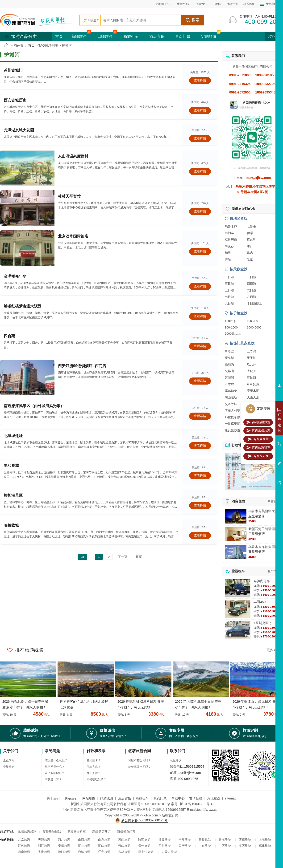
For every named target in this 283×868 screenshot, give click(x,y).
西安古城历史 (15, 100)
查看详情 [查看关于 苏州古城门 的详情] (200, 80)
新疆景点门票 (126, 832)
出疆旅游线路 (27, 832)
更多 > (271, 650)
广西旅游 (225, 846)
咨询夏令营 (258, 439)
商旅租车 (131, 36)
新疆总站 (205, 840)
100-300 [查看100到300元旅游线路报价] (253, 321)
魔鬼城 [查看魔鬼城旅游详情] (229, 358)
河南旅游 (124, 840)
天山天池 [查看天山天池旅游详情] (253, 397)
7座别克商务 (263, 623)
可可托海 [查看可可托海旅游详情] (253, 384)
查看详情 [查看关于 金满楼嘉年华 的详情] (200, 286)
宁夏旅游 (185, 840)
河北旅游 (64, 840)
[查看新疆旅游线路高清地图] (252, 471)
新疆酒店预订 (101, 832)
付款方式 (232, 4)
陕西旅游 (144, 840)
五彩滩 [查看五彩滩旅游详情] (252, 351)
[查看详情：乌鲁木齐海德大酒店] (236, 552)
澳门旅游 (64, 852)
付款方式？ (94, 767)
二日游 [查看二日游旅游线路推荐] (252, 277)
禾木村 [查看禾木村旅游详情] (229, 384)
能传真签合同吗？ (140, 767)
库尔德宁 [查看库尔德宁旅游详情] (231, 391)
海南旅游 (24, 852)
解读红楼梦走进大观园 (23, 306)
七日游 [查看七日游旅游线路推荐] (229, 297)
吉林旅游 (124, 852)
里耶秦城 (11, 465)
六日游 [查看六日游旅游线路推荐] (252, 290)
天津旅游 (44, 840)
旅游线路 (107, 798)
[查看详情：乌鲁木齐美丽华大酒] (236, 516)
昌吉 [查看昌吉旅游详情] (250, 253)
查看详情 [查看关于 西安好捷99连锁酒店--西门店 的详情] (200, 381)
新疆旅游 (79, 36)
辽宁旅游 (104, 852)
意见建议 (176, 760)
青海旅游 (225, 840)
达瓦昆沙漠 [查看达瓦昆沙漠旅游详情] (232, 430)
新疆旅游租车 (77, 832)
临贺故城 (11, 525)
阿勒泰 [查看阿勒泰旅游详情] (229, 233)
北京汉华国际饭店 (73, 236)
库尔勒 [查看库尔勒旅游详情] (252, 240)
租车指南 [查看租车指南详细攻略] (274, 571)
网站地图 (89, 798)
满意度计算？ (53, 779)
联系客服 (249, 4)
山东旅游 (104, 840)
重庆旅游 (185, 846)
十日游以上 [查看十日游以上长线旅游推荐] (255, 303)
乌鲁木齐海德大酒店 (263, 547)
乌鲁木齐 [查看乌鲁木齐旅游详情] (231, 226)
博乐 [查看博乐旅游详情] (228, 259)
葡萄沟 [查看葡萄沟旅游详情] (229, 364)
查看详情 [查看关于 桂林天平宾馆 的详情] (200, 211)
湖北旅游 (84, 846)
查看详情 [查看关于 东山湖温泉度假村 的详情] (200, 171)
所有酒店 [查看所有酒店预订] (274, 501)
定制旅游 (209, 36)
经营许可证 (184, 4)
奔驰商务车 (262, 581)
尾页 (139, 557)
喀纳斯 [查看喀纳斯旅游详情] (252, 378)
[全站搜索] (141, 20)
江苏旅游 (24, 846)
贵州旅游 (144, 846)
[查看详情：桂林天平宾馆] (27, 208)
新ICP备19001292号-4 (196, 804)
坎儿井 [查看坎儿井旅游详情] (252, 364)
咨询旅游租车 (258, 448)
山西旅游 (84, 840)
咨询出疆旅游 (258, 431)
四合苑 (9, 336)
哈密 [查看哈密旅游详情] (250, 259)
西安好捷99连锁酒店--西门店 (82, 366)
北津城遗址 (13, 436)
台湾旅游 (84, 852)
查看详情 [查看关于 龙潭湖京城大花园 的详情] (200, 138)
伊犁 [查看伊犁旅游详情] (250, 233)
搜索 (192, 20)
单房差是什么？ (55, 767)
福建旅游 (265, 846)
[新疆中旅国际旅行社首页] (38, 20)
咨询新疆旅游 (258, 422)
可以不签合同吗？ (140, 760)
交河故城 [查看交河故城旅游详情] (231, 404)
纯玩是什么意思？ (56, 760)
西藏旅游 (245, 840)
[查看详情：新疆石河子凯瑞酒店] (236, 534)
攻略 (274, 36)
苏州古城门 (13, 70)
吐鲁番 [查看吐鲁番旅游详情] (252, 226)
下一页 (123, 557)
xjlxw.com (151, 815)
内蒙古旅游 (169, 852)
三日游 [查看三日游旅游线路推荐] (229, 284)
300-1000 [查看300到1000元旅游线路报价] (231, 327)
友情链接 (196, 798)
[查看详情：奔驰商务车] (238, 588)
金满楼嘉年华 (15, 276)
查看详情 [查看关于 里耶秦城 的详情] (200, 476)
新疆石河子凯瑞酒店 (263, 529)
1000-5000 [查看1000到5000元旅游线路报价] (254, 327)
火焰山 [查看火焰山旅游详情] (229, 371)
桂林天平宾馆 (69, 196)
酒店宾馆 (157, 36)
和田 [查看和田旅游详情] (228, 253)
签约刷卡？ (94, 760)
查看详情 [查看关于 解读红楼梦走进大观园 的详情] (200, 316)
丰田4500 (260, 602)
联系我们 (71, 798)
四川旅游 (165, 846)
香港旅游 (44, 852)
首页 (59, 36)
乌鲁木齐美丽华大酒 (263, 511)
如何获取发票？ (96, 779)
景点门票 (183, 36)
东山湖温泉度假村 (73, 156)
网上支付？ (94, 773)
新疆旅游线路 (52, 832)
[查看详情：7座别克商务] (238, 630)
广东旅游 (205, 846)
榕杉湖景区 (13, 495)
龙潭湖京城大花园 (19, 130)
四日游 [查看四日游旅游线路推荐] (252, 284)
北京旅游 (24, 840)
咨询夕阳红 (258, 456)
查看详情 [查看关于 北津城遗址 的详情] (200, 446)
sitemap (231, 798)
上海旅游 (265, 840)
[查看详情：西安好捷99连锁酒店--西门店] (27, 377)
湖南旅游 (104, 846)
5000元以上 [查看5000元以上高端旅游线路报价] (233, 334)
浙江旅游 (44, 846)
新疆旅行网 (170, 815)
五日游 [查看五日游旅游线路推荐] (229, 290)
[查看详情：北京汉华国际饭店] (27, 248)
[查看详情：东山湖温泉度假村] (27, 168)
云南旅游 (124, 846)
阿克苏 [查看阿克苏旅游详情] (229, 246)
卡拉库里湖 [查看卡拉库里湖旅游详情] (232, 424)
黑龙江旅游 (146, 852)
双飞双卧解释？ (55, 773)
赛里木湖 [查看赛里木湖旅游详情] (253, 391)
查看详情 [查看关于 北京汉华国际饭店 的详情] (200, 251)
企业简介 (9, 760)
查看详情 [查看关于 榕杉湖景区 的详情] (200, 505)
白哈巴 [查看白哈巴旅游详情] (229, 351)
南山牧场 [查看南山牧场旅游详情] (231, 397)
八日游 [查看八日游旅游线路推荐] (252, 297)
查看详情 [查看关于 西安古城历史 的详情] (200, 110)
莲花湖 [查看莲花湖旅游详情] (229, 378)
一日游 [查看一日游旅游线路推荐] (229, 277)
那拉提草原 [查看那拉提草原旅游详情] (232, 417)
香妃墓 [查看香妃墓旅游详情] (252, 371)
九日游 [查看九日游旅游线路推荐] (229, 303)
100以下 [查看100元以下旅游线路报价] (230, 321)
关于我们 (53, 798)
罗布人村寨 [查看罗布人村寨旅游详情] (232, 411)
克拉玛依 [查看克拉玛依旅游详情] (231, 240)
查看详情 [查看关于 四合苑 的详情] (200, 346)
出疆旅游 (105, 36)
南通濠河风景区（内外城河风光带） (34, 406)
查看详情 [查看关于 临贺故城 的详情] (200, 535)
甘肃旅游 (165, 840)
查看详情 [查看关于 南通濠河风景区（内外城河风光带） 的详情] (200, 416)
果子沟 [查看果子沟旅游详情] (252, 358)
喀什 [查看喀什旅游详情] (250, 246)
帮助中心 (202, 4)
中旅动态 (9, 767)
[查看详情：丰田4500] (238, 609)
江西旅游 (245, 846)
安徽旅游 (64, 846)
